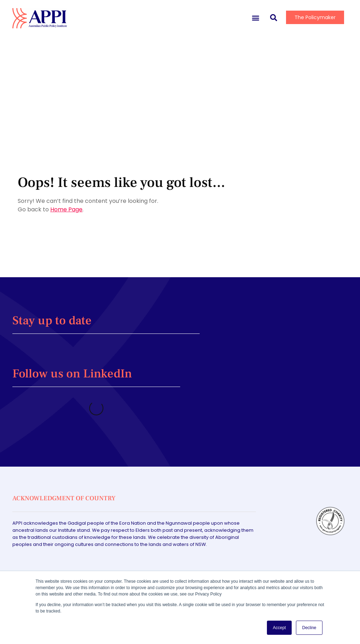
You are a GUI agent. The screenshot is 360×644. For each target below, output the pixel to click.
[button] (255, 18)
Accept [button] (279, 628)
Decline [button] (309, 628)
